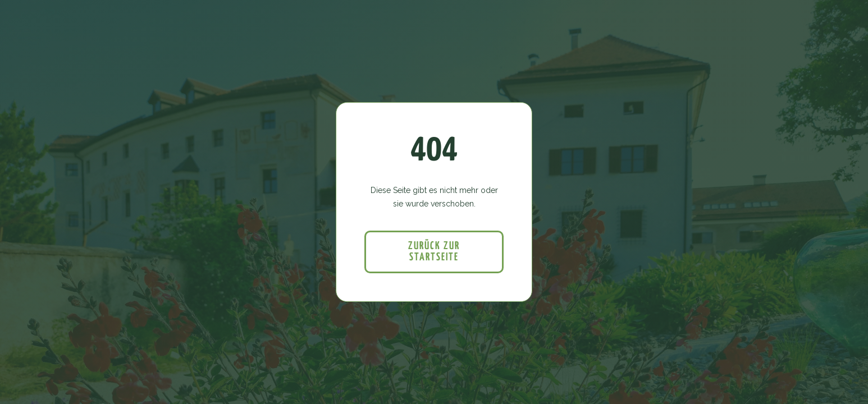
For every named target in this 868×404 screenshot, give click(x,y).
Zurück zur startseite (434, 252)
